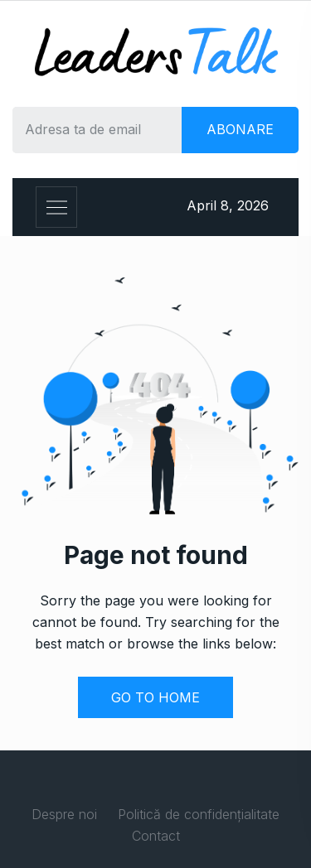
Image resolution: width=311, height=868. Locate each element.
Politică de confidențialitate (199, 814)
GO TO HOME (155, 697)
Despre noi (64, 814)
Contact (156, 836)
